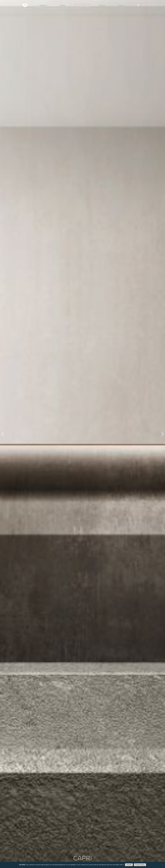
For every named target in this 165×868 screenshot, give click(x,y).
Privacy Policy (140, 865)
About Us (102, 5)
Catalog (62, 5)
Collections (43, 5)
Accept (129, 865)
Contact (121, 5)
